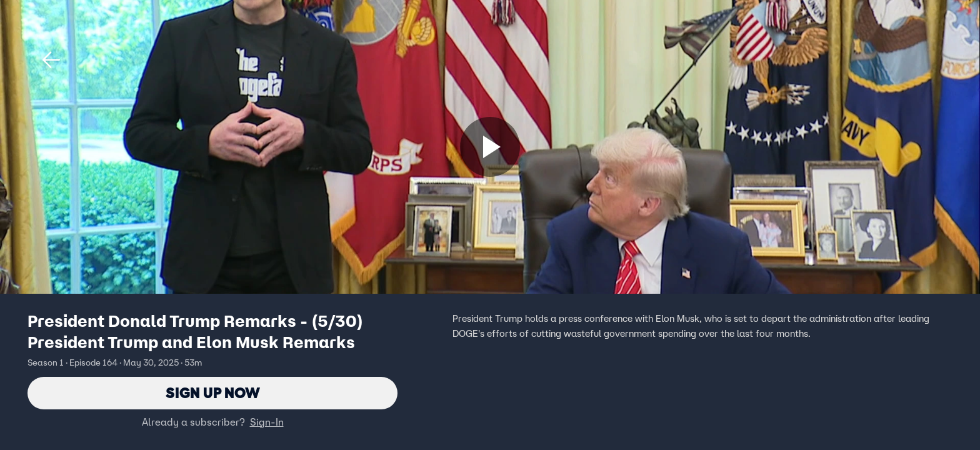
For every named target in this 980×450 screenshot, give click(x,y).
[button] (51, 60)
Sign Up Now (213, 393)
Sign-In (267, 422)
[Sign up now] (490, 147)
